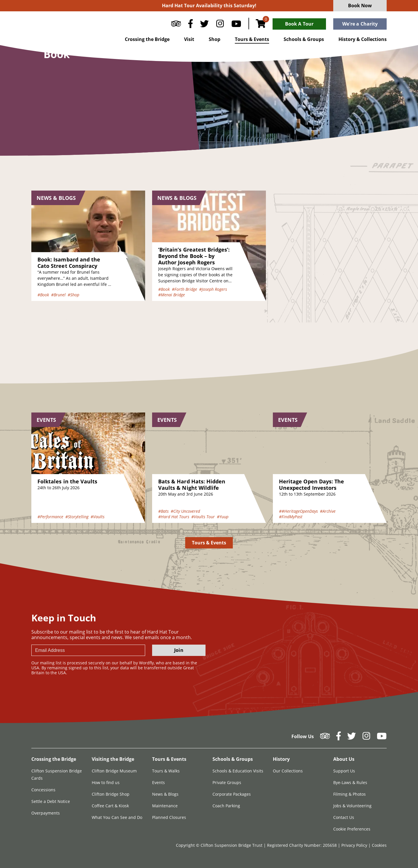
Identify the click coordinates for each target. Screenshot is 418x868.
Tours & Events (252, 39)
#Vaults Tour (203, 517)
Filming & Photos (349, 794)
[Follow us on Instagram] (220, 25)
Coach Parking (226, 806)
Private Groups (227, 782)
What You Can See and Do (117, 817)
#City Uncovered (185, 511)
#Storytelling (77, 517)
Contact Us (344, 817)
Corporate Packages (232, 794)
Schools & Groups (304, 39)
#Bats (163, 511)
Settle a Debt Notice (51, 801)
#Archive (328, 511)
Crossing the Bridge (147, 39)
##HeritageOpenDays (298, 511)
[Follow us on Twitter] (204, 25)
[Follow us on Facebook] (190, 25)
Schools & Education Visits (238, 771)
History (281, 759)
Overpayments (46, 813)
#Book (43, 295)
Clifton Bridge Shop (111, 794)
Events (158, 782)
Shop (215, 39)
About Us (344, 759)
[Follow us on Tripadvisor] (176, 25)
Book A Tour (299, 24)
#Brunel (58, 295)
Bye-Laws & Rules (350, 782)
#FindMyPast (291, 517)
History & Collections (363, 39)
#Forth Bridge (184, 289)
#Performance (50, 517)
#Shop (73, 295)
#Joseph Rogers (213, 289)
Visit (189, 39)
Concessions (43, 790)
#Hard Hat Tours (174, 517)
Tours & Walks (166, 771)
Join (179, 650)
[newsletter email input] (88, 650)
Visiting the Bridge (113, 759)
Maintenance (165, 806)
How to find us (106, 782)
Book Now (360, 6)
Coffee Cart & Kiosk (110, 806)
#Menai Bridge (172, 295)
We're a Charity (360, 24)
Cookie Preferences (352, 829)
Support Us (344, 771)
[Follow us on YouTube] (236, 25)
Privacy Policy (355, 845)
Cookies (379, 845)
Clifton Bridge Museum (114, 771)
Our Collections (288, 771)
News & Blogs (165, 794)
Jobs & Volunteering (352, 806)
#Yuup (223, 517)
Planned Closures (169, 817)
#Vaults (98, 517)
